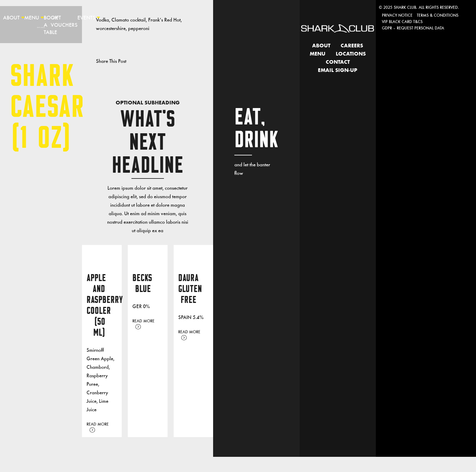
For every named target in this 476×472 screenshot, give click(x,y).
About (11, 17)
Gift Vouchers (64, 21)
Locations (351, 54)
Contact (338, 62)
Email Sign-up (338, 70)
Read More (98, 427)
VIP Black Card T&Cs (402, 21)
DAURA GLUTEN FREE (190, 289)
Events (86, 17)
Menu (32, 17)
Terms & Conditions (438, 15)
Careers (352, 46)
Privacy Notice (397, 15)
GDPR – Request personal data (413, 28)
